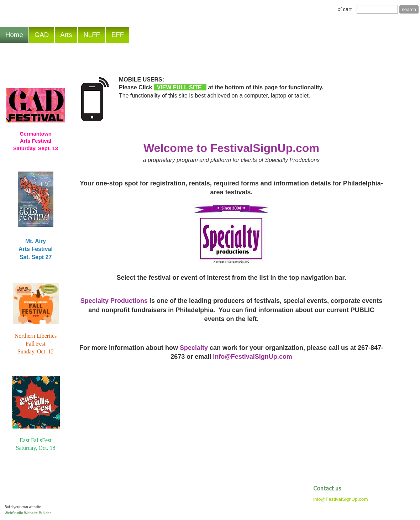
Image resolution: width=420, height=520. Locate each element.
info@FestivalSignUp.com (341, 499)
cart (347, 9)
